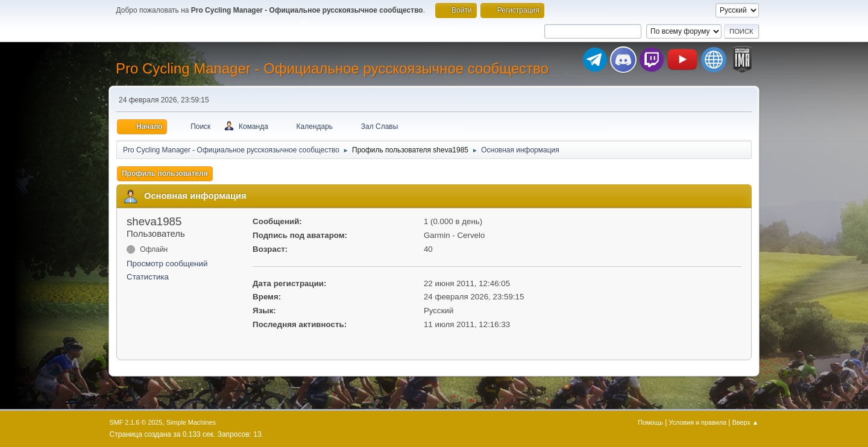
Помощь (650, 422)
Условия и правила (698, 422)
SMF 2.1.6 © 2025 (136, 422)
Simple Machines (191, 422)
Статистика (148, 277)
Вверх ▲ (746, 422)
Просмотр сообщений (167, 264)
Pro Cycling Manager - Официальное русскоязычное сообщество (332, 68)
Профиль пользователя (165, 173)
